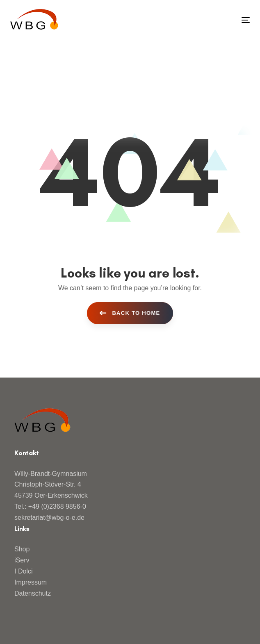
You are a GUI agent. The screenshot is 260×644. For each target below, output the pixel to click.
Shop (22, 549)
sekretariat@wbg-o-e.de (49, 518)
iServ (22, 560)
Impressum (31, 582)
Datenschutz (33, 593)
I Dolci (23, 571)
